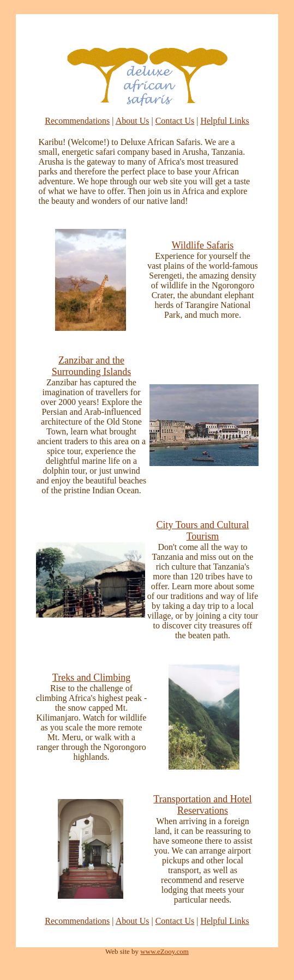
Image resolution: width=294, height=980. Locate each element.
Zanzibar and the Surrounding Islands (92, 366)
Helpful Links (224, 121)
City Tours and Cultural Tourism (203, 531)
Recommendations (77, 121)
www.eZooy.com (164, 951)
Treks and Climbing (91, 677)
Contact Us (175, 121)
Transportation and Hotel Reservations (202, 805)
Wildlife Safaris (203, 245)
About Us (133, 121)
